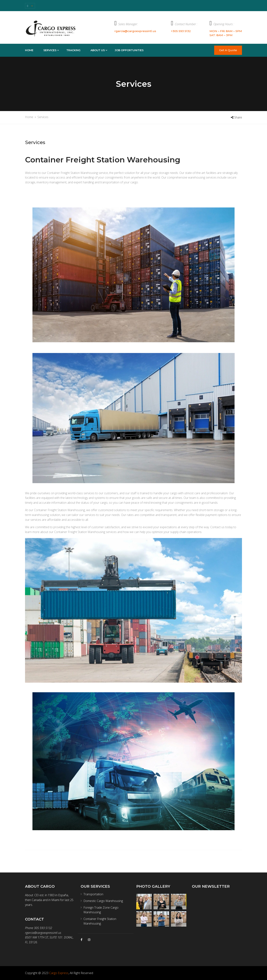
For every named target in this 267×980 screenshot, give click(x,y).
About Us (98, 50)
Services (50, 50)
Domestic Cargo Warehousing (103, 901)
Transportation (93, 894)
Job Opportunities (129, 50)
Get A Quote (228, 50)
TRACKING (73, 50)
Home (29, 50)
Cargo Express (59, 973)
